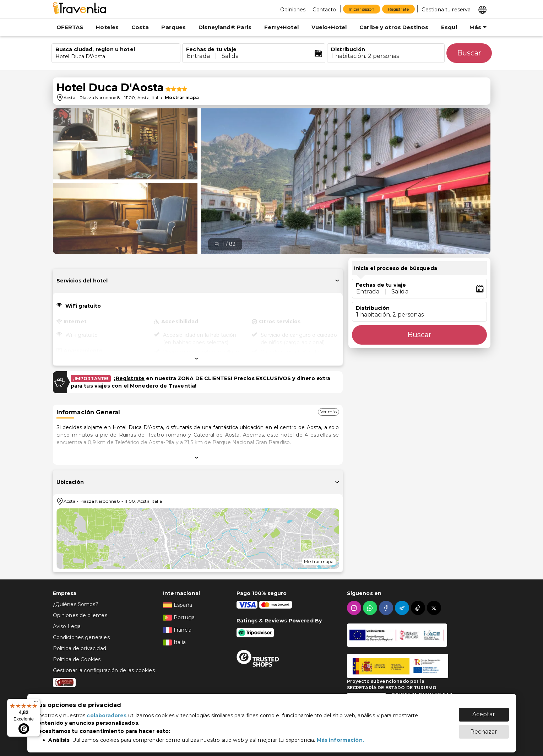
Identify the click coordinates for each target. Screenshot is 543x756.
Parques (173, 27)
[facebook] (387, 608)
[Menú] (36, 703)
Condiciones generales (81, 637)
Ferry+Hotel (281, 27)
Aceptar (484, 711)
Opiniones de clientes (80, 615)
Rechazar (484, 728)
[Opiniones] (293, 9)
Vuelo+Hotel (329, 27)
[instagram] (355, 608)
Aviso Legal (67, 626)
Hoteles (107, 27)
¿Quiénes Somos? (76, 604)
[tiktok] (419, 608)
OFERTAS (70, 27)
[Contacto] (324, 9)
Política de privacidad (80, 648)
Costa (140, 27)
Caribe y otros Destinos (394, 27)
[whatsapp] (371, 608)
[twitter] (435, 608)
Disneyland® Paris (225, 27)
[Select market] (482, 9)
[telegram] (403, 608)
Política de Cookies (77, 659)
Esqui (449, 27)
